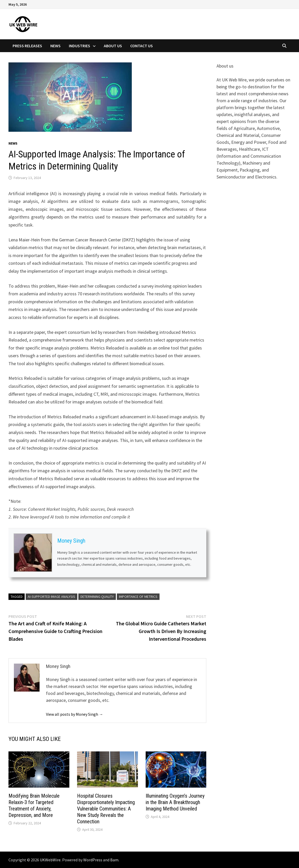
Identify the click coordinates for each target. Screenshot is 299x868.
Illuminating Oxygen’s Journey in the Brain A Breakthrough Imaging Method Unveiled (175, 802)
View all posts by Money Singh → (74, 714)
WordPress (93, 860)
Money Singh (71, 541)
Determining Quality (97, 597)
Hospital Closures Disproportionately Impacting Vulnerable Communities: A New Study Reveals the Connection (106, 809)
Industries (80, 46)
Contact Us (142, 46)
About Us (113, 46)
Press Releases (27, 46)
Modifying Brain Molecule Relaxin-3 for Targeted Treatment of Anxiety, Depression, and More (34, 805)
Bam (114, 860)
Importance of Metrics (138, 597)
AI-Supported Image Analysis (52, 597)
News (55, 46)
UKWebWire (50, 860)
